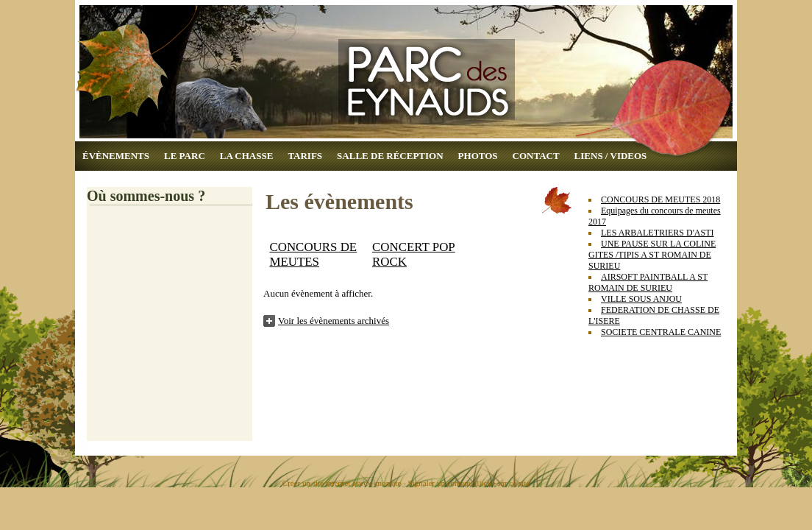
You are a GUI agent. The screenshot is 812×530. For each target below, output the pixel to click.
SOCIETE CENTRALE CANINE (661, 332)
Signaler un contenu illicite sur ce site (469, 483)
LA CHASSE (247, 156)
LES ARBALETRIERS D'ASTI (658, 233)
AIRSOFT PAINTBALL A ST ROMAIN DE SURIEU (648, 282)
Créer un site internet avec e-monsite (342, 483)
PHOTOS (478, 156)
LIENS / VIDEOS (611, 156)
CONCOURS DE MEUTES (313, 254)
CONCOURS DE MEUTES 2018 (660, 199)
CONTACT (536, 156)
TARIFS (305, 156)
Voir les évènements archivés (334, 321)
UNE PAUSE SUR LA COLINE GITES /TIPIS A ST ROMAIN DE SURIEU (652, 255)
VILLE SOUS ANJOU (641, 299)
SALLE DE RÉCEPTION (390, 156)
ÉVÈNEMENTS (116, 156)
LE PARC (185, 156)
